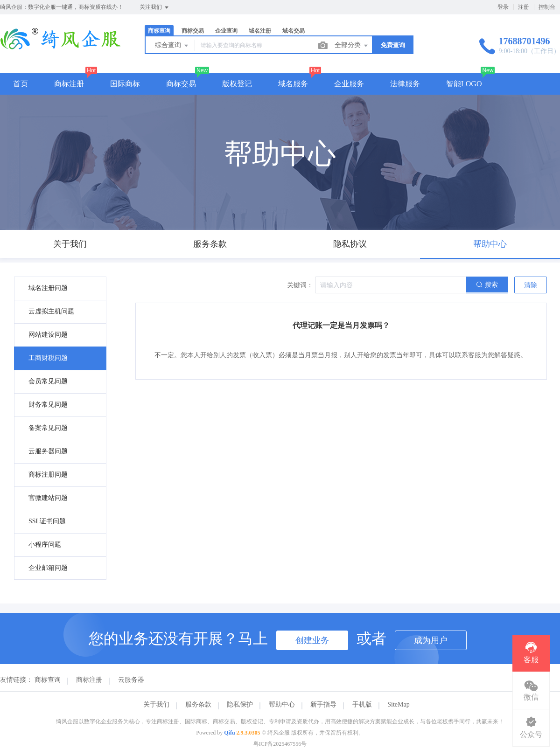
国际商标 (125, 84)
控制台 (547, 7)
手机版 (362, 704)
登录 (503, 7)
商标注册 (69, 84)
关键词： (300, 285)
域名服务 (293, 84)
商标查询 (159, 31)
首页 (21, 84)
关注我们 (155, 7)
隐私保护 (240, 704)
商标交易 (193, 31)
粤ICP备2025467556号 (280, 744)
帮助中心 (282, 704)
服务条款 (198, 704)
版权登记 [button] (237, 84)
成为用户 (431, 640)
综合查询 (172, 46)
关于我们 (156, 704)
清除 (531, 285)
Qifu (229, 733)
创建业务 (312, 640)
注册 (524, 7)
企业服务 (349, 84)
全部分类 (352, 46)
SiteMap (398, 704)
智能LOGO (464, 84)
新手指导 (323, 704)
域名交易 (294, 31)
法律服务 (405, 84)
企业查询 (226, 31)
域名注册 (260, 31)
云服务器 (131, 680)
